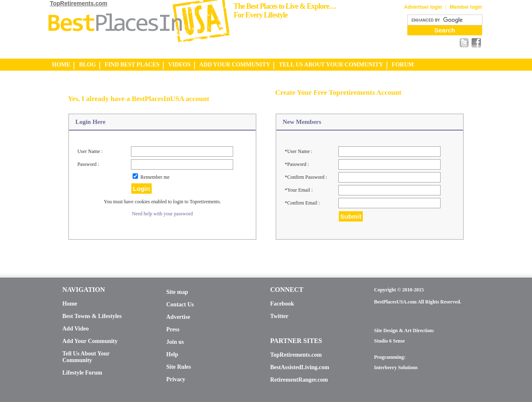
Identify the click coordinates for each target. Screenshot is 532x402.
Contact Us (180, 305)
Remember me (155, 177)
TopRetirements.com (79, 3)
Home (70, 304)
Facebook (282, 304)
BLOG (87, 65)
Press (173, 329)
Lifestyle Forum (82, 373)
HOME (61, 65)
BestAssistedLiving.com (300, 367)
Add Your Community (90, 341)
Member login (466, 7)
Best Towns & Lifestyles (92, 316)
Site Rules (179, 367)
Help (172, 354)
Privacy (176, 379)
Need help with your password (162, 214)
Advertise (178, 317)
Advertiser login (423, 7)
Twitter (279, 316)
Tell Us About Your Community (86, 357)
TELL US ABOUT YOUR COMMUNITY (331, 65)
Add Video (75, 329)
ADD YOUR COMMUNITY (235, 65)
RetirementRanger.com (299, 380)
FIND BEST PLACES (132, 65)
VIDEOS (180, 65)
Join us (175, 342)
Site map (177, 292)
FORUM (403, 65)
